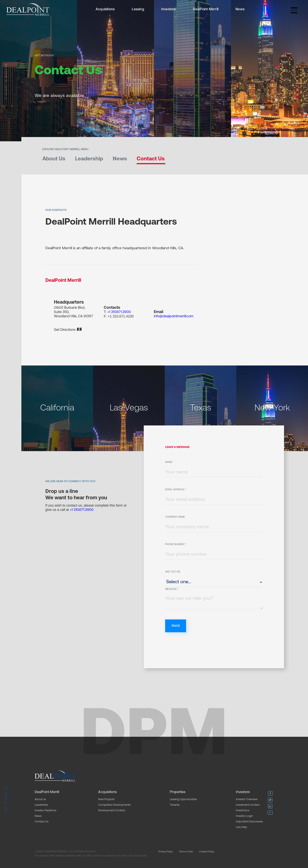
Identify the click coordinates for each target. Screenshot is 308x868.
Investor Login (244, 816)
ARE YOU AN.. (173, 572)
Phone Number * (176, 544)
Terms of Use (186, 852)
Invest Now (243, 811)
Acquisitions (105, 9)
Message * (172, 589)
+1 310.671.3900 (119, 312)
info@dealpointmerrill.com (174, 316)
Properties (178, 792)
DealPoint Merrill (206, 9)
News (240, 9)
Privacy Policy (166, 852)
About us (40, 799)
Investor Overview (247, 799)
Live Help (241, 827)
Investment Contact (248, 805)
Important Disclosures (249, 822)
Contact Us (41, 822)
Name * (170, 462)
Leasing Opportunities (183, 799)
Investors (169, 9)
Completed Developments (114, 805)
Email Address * (176, 490)
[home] (28, 9)
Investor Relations (45, 811)
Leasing (138, 9)
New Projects (106, 799)
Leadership (41, 805)
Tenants (175, 805)
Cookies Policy (207, 852)
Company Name (175, 517)
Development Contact (112, 811)
